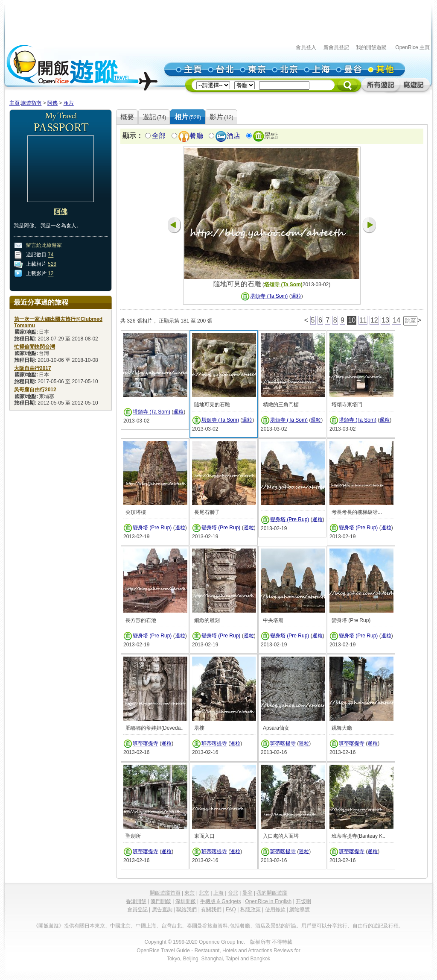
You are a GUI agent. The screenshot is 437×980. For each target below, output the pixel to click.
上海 (218, 893)
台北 (233, 893)
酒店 (233, 136)
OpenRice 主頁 (412, 47)
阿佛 (52, 103)
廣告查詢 (162, 910)
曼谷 (248, 893)
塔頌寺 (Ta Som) (283, 285)
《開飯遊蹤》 (49, 926)
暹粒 (296, 296)
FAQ (231, 910)
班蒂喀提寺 (146, 744)
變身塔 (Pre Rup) (152, 528)
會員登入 (306, 47)
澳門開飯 (161, 901)
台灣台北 (172, 926)
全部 (159, 136)
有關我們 (211, 910)
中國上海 (146, 926)
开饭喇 (303, 901)
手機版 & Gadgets (221, 901)
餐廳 (196, 136)
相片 (69, 103)
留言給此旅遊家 (44, 246)
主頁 (15, 103)
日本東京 (95, 926)
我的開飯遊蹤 (371, 47)
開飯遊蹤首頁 (165, 893)
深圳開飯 (186, 901)
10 (352, 320)
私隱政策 (251, 910)
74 (51, 255)
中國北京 (120, 926)
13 (385, 320)
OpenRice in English (268, 901)
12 (51, 274)
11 (363, 320)
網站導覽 (300, 910)
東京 (189, 893)
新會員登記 (336, 47)
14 (396, 320)
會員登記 (137, 910)
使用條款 (275, 910)
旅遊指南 (31, 103)
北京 (204, 893)
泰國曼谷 (197, 926)
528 (52, 264)
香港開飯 (136, 901)
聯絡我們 (186, 910)
